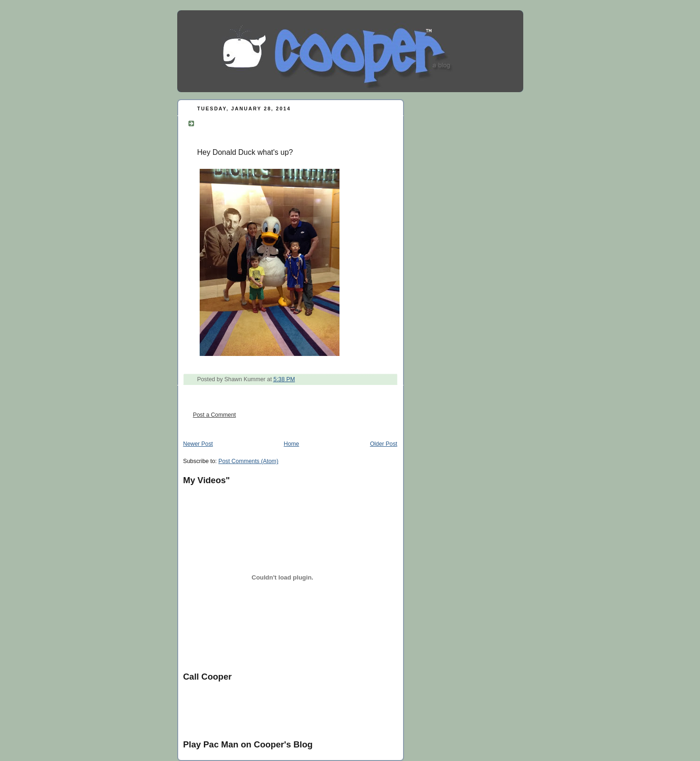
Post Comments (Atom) (248, 461)
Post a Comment (215, 415)
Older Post (383, 444)
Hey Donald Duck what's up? (260, 122)
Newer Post (198, 444)
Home (292, 444)
